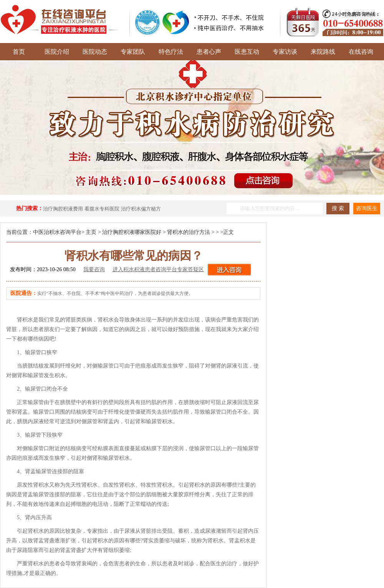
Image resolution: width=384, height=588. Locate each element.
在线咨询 (361, 52)
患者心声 (209, 52)
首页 (19, 52)
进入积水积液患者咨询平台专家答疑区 (158, 269)
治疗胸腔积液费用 (63, 209)
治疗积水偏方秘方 (141, 209)
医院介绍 (57, 52)
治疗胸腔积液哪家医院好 (132, 232)
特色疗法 (171, 52)
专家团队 (133, 52)
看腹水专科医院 (102, 209)
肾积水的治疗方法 (189, 232)
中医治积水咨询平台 (57, 232)
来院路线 (323, 52)
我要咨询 (94, 269)
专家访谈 (285, 52)
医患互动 (247, 52)
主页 (91, 232)
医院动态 (95, 52)
